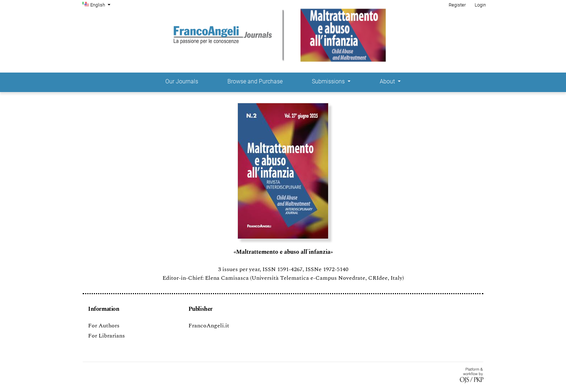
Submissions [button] (329, 81)
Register (457, 5)
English (101, 4)
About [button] (388, 81)
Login (480, 5)
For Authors (104, 326)
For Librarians (106, 336)
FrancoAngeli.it (209, 326)
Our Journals (182, 81)
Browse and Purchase (255, 81)
